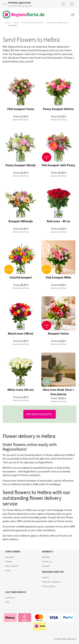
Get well (46, 566)
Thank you (47, 562)
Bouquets (10, 557)
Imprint (45, 577)
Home (8, 22)
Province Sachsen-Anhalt (32, 22)
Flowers (9, 562)
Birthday (46, 557)
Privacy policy (49, 586)
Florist (16, 22)
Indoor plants (11, 566)
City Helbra (13, 25)
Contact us (10, 598)
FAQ (7, 602)
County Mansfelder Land (57, 22)
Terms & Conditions (51, 582)
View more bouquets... (40, 414)
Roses (8, 571)
